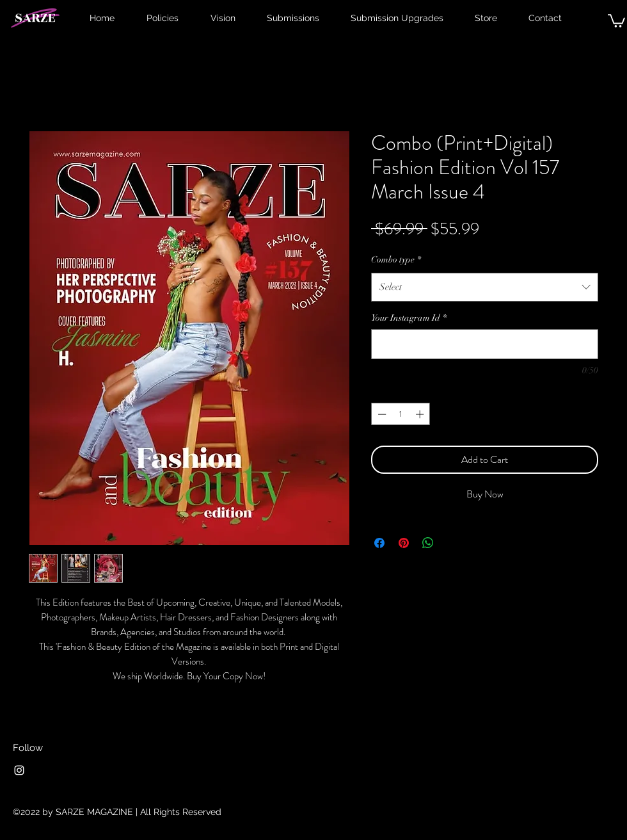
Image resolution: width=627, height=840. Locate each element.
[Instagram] (19, 770)
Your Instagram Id (409, 318)
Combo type (396, 260)
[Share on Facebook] (379, 543)
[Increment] (421, 414)
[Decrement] (381, 414)
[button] (616, 20)
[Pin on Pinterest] (404, 543)
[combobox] (485, 287)
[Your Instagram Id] (485, 344)
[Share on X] (452, 543)
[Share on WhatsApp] (428, 543)
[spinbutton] (401, 414)
